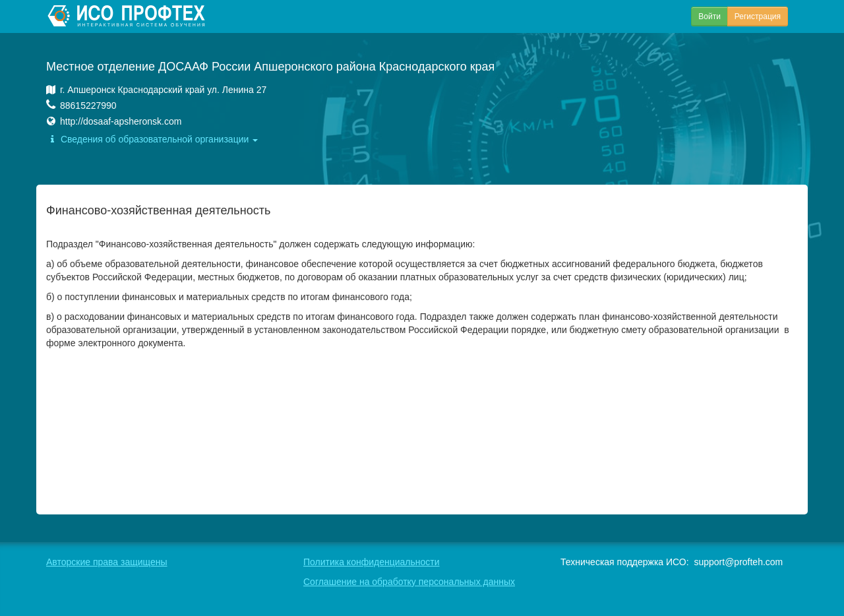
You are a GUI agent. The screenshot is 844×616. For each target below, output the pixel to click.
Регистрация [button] (758, 16)
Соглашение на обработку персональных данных (409, 582)
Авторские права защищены (107, 562)
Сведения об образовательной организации (152, 139)
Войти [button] (709, 16)
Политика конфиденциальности (372, 562)
